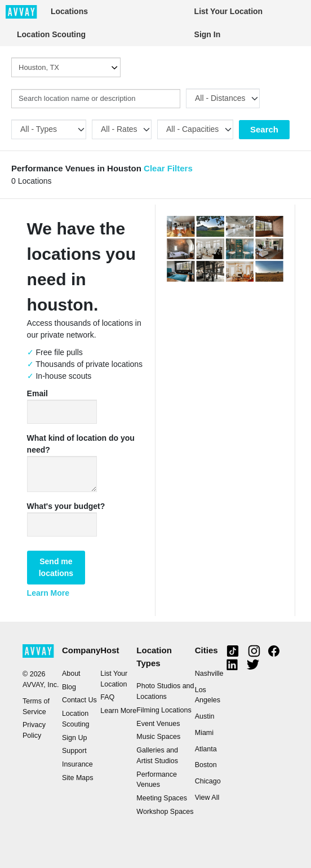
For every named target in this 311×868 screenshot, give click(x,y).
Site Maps (78, 778)
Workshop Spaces (165, 812)
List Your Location (229, 11)
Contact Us (79, 700)
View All (207, 798)
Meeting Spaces (162, 798)
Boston (206, 765)
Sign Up (74, 738)
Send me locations (56, 567)
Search (264, 129)
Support (74, 751)
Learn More (48, 593)
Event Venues (158, 724)
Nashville (209, 674)
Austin (205, 716)
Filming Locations (164, 710)
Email (37, 393)
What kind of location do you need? (81, 444)
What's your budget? (66, 506)
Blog (69, 687)
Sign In (208, 34)
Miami (204, 733)
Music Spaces (158, 737)
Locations (69, 11)
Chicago (208, 781)
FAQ (107, 697)
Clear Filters (168, 168)
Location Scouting (51, 34)
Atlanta (206, 749)
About (71, 674)
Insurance (77, 764)
